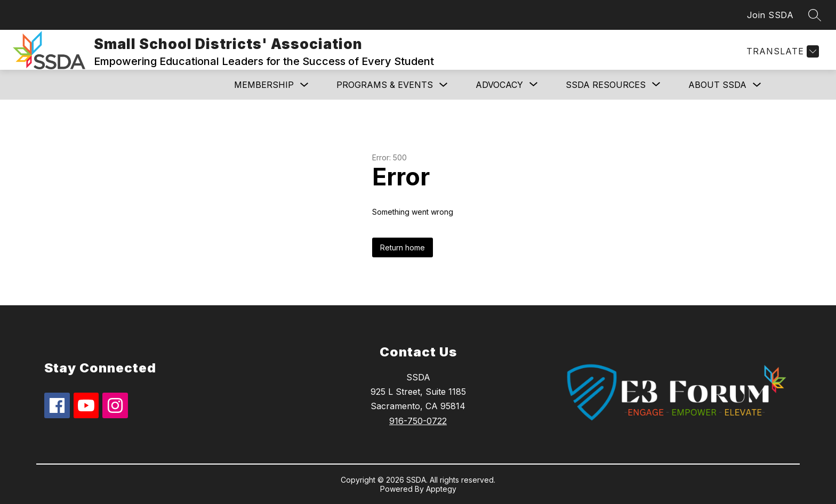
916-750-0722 (418, 421)
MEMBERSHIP (264, 85)
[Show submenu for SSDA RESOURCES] (606, 85)
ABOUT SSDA (717, 85)
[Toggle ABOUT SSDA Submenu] (757, 85)
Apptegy (441, 489)
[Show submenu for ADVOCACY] (499, 85)
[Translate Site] (781, 51)
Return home (403, 247)
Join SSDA (770, 15)
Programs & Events (385, 85)
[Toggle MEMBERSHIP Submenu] (304, 85)
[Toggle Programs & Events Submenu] (444, 85)
